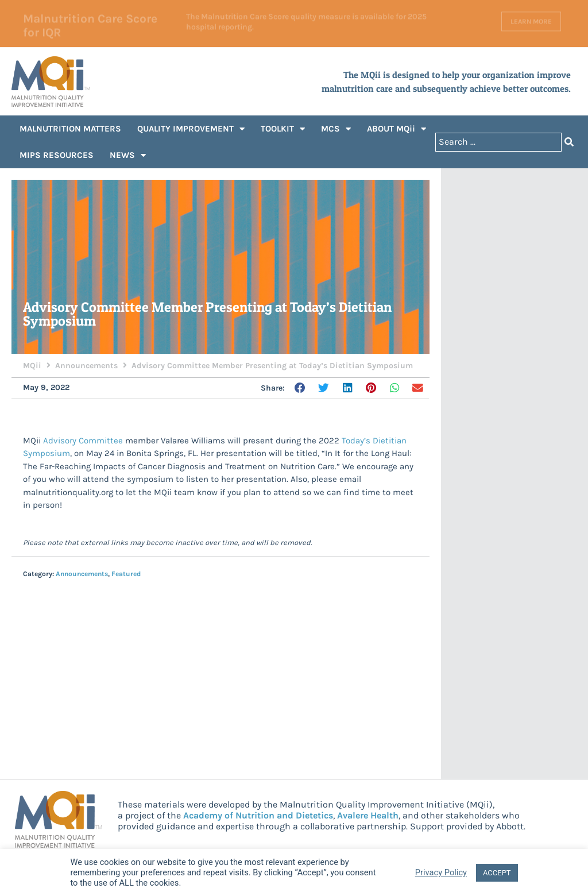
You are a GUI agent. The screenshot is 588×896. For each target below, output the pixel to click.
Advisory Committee (83, 441)
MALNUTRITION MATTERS (70, 129)
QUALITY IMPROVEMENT (191, 129)
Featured (126, 574)
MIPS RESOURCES (57, 155)
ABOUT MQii (396, 129)
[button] (301, 388)
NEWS (128, 155)
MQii (32, 366)
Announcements (86, 366)
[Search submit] (569, 142)
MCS (336, 129)
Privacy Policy (441, 872)
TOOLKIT (283, 129)
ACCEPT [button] (497, 873)
